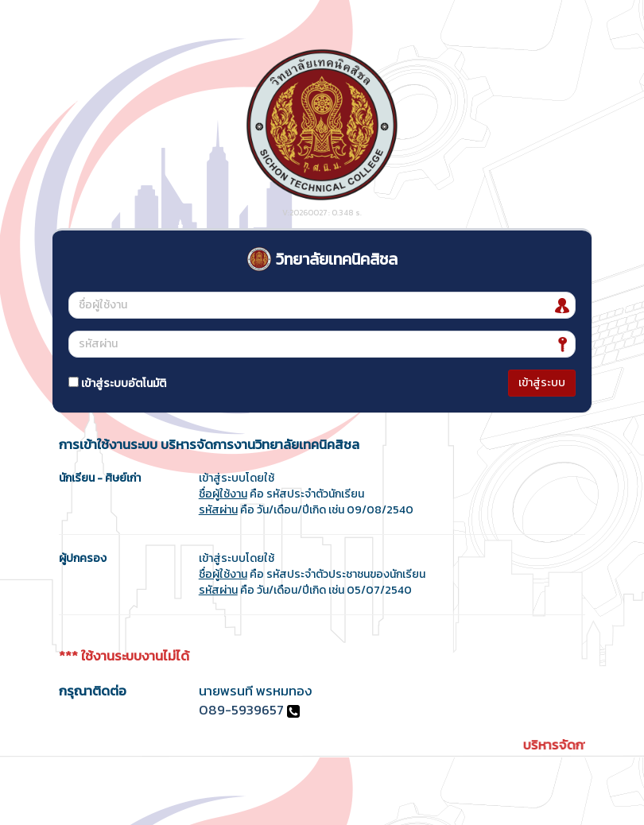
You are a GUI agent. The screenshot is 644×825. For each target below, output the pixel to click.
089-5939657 (241, 710)
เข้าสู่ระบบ (542, 383)
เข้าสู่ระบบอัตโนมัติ (117, 383)
